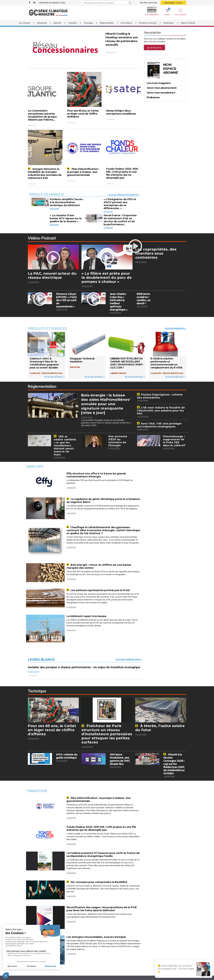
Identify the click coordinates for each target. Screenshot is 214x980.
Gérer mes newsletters (161, 93)
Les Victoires (25, 26)
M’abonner (153, 97)
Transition (72, 26)
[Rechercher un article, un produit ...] (107, 3)
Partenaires (168, 26)
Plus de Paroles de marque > (124, 195)
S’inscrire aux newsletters (52, 3)
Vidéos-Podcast (188, 26)
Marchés (57, 26)
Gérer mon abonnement (162, 88)
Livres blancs (126, 26)
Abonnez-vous (173, 3)
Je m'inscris (154, 48)
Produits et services (148, 26)
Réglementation (107, 26)
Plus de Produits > (176, 330)
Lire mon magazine (159, 83)
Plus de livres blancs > (129, 662)
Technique (88, 26)
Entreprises (42, 26)
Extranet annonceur (149, 3)
